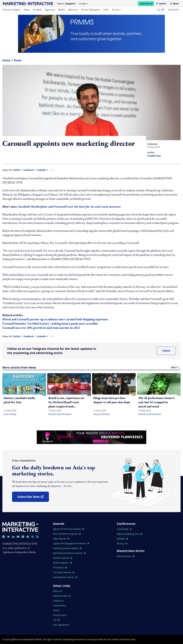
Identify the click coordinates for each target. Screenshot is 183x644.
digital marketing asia (129, 534)
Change (83, 4)
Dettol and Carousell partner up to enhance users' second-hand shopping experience (55, 319)
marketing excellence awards (69, 553)
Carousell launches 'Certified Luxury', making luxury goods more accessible (50, 323)
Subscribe (147, 4)
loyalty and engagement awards (71, 543)
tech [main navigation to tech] (106, 10)
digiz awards (61, 539)
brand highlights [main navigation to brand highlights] (91, 10)
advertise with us (62, 596)
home (6, 60)
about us (58, 591)
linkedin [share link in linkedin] (42, 170)
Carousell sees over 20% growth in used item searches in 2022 (41, 328)
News (18, 60)
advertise (173, 10)
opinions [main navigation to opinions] (73, 10)
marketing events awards (67, 548)
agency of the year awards (68, 529)
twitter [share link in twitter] (17, 170)
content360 (124, 529)
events (117, 10)
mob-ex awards (62, 563)
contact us (58, 601)
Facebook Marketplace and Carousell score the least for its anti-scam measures (69, 206)
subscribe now (33, 498)
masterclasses (125, 556)
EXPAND (122, 539)
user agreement (61, 625)
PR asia (122, 544)
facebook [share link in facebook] (29, 170)
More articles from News (91, 367)
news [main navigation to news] (27, 10)
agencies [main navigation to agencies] (50, 10)
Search (161, 4)
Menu (174, 4)
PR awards (60, 568)
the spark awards (64, 572)
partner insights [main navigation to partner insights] (12, 10)
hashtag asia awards (65, 577)
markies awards (63, 558)
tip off (160, 10)
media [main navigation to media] (62, 10)
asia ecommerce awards (67, 534)
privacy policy (60, 615)
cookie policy (59, 605)
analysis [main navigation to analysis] (37, 10)
